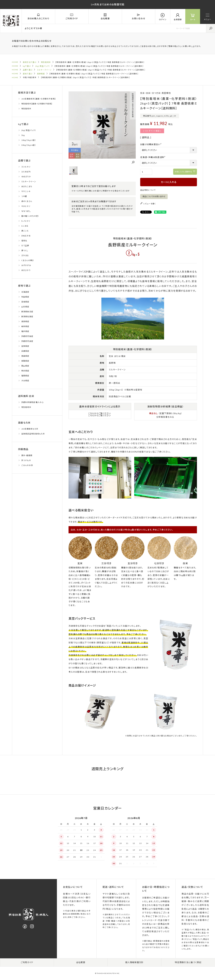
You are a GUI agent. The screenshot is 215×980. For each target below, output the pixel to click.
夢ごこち (25, 231)
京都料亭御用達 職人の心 (32, 402)
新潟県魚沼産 (27, 312)
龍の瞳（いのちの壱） (30, 216)
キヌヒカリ (26, 206)
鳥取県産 (25, 361)
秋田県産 (25, 297)
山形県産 (25, 307)
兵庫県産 (25, 351)
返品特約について (148, 190)
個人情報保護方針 (134, 962)
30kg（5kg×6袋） (29, 145)
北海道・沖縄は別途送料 (153, 157)
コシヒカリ (26, 167)
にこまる (25, 226)
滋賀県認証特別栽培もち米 (33, 434)
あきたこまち (27, 186)
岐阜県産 (25, 326)
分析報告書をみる (165, 417)
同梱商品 (23, 449)
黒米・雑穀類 (27, 455)
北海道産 (25, 292)
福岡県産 (25, 376)
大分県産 (25, 381)
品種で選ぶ (28, 70)
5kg (23, 135)
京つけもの (26, 460)
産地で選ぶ (28, 74)
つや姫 (24, 196)
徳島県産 (25, 356)
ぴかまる (25, 255)
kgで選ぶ (27, 66)
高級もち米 (24, 423)
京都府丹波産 (27, 341)
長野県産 (41, 74)
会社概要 (81, 962)
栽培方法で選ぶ (30, 62)
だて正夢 (25, 246)
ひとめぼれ (26, 172)
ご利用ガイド (27, 962)
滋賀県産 (25, 346)
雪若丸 (24, 241)
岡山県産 (25, 366)
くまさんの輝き (28, 260)
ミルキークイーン (44, 70)
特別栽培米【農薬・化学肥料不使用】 (37, 104)
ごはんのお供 (27, 465)
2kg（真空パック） (43, 66)
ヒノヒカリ (26, 221)
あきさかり (26, 270)
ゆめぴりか (26, 177)
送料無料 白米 (26, 396)
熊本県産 (25, 371)
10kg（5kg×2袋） (29, 140)
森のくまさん (27, 201)
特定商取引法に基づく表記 (188, 962)
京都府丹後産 (27, 336)
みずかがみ (26, 265)
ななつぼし (26, 211)
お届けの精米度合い (151, 144)
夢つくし (25, 251)
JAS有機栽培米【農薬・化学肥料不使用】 (39, 99)
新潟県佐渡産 (27, 317)
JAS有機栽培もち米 (30, 429)
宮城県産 (25, 302)
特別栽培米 (46, 62)
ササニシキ (26, 191)
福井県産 (25, 331)
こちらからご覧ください (100, 413)
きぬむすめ (26, 236)
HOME (15, 62)
